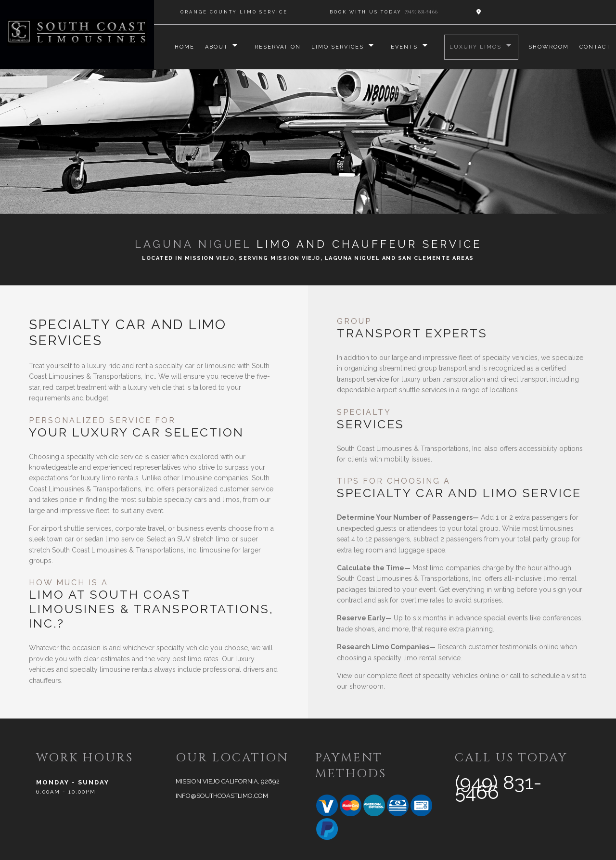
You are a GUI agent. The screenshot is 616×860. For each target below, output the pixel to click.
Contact (595, 47)
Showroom (549, 47)
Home (182, 47)
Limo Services (336, 47)
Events (403, 47)
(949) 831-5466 (421, 12)
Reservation (276, 47)
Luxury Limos (475, 47)
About (214, 47)
